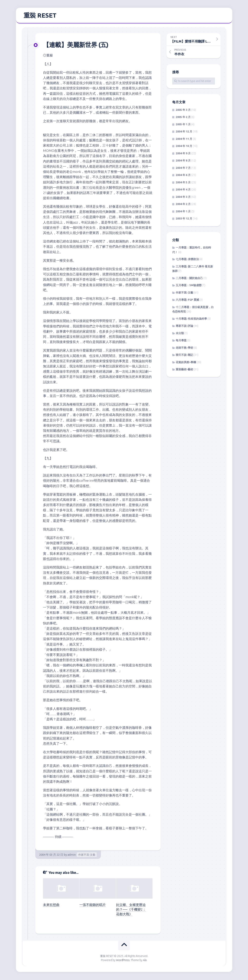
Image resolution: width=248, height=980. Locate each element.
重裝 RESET (40, 16)
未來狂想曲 (51, 905)
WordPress (123, 960)
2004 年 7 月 (183, 168)
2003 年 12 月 (184, 219)
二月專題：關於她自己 (189, 278)
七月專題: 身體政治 (187, 260)
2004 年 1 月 (183, 212)
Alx (145, 960)
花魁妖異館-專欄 (186, 363)
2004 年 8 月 (183, 161)
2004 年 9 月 (183, 154)
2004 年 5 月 (183, 183)
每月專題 (181, 341)
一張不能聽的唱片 (93, 905)
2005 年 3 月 (183, 110)
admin (72, 855)
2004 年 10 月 (184, 147)
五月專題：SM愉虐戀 (189, 286)
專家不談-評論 (184, 326)
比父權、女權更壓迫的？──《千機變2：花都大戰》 (131, 910)
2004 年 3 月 (183, 197)
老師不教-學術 (184, 348)
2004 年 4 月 (183, 190)
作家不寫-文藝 (87, 855)
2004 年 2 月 (183, 205)
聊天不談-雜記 (184, 355)
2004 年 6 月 (183, 176)
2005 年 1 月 (183, 125)
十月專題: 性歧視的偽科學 (191, 319)
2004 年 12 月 (184, 132)
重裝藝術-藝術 (184, 370)
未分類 (180, 334)
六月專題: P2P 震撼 (187, 300)
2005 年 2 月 (183, 118)
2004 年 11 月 (184, 139)
